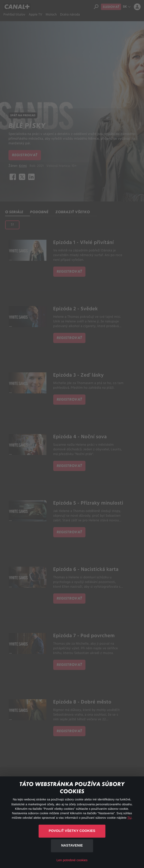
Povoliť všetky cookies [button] (72, 831)
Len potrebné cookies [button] (72, 860)
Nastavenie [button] (72, 846)
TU (129, 818)
